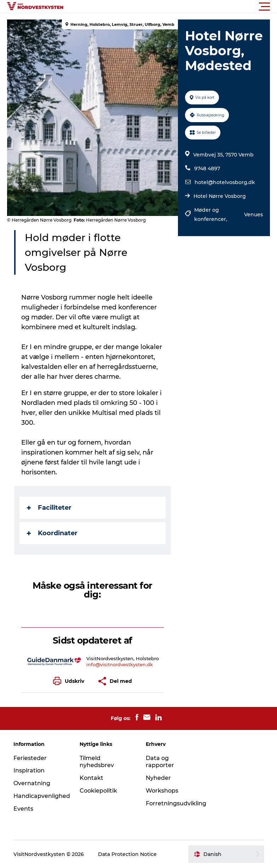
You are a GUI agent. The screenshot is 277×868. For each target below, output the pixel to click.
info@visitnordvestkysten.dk (120, 664)
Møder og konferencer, (211, 215)
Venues (253, 215)
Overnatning (32, 783)
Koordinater (52, 533)
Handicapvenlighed (42, 796)
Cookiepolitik (98, 791)
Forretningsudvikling (176, 803)
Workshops (162, 791)
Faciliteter (49, 508)
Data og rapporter (160, 762)
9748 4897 (207, 169)
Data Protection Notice (127, 854)
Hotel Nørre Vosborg (220, 196)
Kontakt (91, 778)
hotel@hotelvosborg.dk (225, 182)
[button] (170, 7)
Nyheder (158, 778)
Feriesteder (30, 758)
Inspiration (29, 770)
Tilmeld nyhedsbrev (97, 762)
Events (23, 809)
